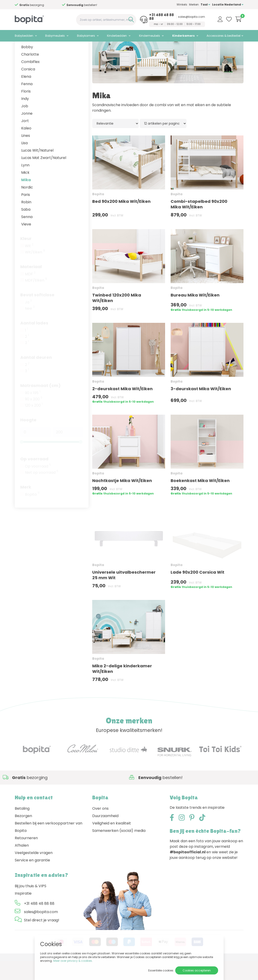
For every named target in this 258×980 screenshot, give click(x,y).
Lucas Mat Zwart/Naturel (44, 177)
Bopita (32, 514)
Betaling (22, 828)
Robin (26, 221)
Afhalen (22, 865)
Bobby (27, 66)
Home (19, 47)
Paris (26, 214)
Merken (194, 4)
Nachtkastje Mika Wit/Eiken (122, 500)
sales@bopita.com (191, 17)
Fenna (27, 103)
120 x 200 (34, 425)
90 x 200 (34, 418)
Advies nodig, (34, 5)
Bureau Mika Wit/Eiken (195, 314)
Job (25, 125)
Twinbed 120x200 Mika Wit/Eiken (117, 317)
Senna (27, 236)
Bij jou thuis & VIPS (31, 905)
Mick (25, 192)
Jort (25, 140)
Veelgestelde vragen (34, 872)
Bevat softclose (37, 314)
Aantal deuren (36, 376)
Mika (26, 199)
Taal (205, 4)
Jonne (27, 133)
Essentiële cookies (161, 970)
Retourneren (26, 857)
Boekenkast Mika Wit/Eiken (200, 500)
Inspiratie (23, 913)
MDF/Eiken (36, 300)
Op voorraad (34, 478)
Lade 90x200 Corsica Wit (197, 591)
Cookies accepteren (197, 970)
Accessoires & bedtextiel (224, 36)
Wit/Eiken (35, 271)
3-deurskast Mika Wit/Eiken (201, 408)
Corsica (28, 88)
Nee (30, 328)
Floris (26, 110)
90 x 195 (33, 412)
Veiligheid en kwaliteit (112, 842)
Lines (26, 155)
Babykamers (86, 36)
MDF (30, 293)
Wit (29, 265)
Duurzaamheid (105, 835)
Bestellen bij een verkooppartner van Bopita (49, 846)
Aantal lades (34, 342)
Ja (28, 321)
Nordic (27, 206)
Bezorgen (23, 835)
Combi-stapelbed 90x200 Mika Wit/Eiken (199, 223)
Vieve (26, 243)
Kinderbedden (117, 36)
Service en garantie (32, 879)
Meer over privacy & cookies (73, 961)
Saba (26, 229)
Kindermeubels (150, 36)
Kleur (26, 258)
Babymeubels (55, 36)
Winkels (182, 4)
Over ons (100, 828)
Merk (26, 506)
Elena (26, 96)
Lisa (24, 162)
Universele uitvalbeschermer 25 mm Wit (124, 594)
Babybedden (24, 36)
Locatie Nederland (228, 4)
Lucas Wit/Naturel (37, 169)
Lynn (25, 184)
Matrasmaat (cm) (40, 405)
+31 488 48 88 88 (162, 17)
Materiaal (31, 286)
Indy (25, 118)
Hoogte (28, 439)
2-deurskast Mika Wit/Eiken (122, 408)
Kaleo (26, 147)
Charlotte (30, 73)
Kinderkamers (183, 36)
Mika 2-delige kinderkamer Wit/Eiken (122, 688)
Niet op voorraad (42, 492)
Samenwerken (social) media (119, 850)
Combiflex (30, 81)
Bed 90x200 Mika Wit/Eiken (121, 220)
